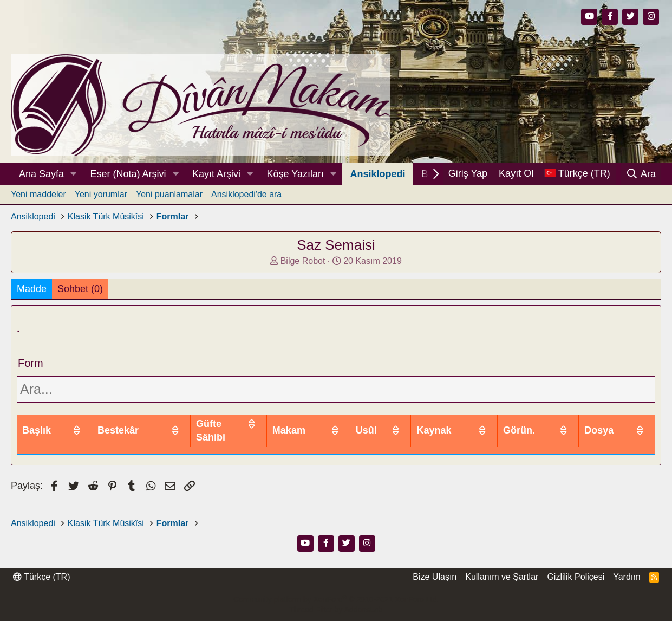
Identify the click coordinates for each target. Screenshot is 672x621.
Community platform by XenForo (336, 599)
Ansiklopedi (377, 174)
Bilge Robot (303, 261)
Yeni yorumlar (101, 194)
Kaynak (485, 424)
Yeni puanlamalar (169, 194)
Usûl (426, 424)
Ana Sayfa (41, 174)
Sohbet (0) (80, 289)
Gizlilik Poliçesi (576, 577)
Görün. (551, 424)
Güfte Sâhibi (285, 424)
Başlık (37, 424)
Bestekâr (201, 424)
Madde (32, 289)
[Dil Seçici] (577, 174)
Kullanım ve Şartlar (502, 577)
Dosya (614, 424)
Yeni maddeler (38, 194)
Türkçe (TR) (41, 577)
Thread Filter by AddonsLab (336, 610)
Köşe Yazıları (295, 174)
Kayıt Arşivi (216, 174)
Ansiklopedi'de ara (246, 194)
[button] (74, 174)
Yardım (627, 577)
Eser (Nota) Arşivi (128, 174)
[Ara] (641, 174)
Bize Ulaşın (435, 577)
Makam (366, 424)
